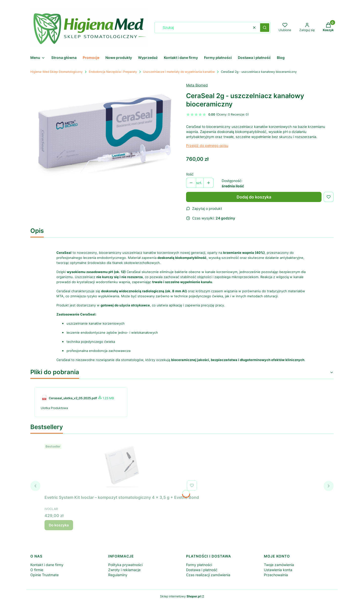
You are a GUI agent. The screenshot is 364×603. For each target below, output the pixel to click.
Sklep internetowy (180, 596)
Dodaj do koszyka (254, 197)
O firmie (37, 570)
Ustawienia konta (278, 570)
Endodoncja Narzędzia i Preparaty (113, 72)
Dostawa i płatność (202, 570)
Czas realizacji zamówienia (208, 575)
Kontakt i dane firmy (47, 565)
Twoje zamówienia (279, 565)
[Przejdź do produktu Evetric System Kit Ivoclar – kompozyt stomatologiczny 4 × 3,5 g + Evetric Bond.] (122, 467)
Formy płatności (199, 565)
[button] (265, 28)
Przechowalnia (276, 575)
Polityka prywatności (125, 565)
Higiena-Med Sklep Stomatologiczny (56, 72)
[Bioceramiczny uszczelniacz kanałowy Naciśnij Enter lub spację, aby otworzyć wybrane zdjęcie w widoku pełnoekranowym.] (104, 131)
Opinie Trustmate (44, 575)
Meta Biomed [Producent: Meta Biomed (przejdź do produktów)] (197, 85)
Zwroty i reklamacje (124, 570)
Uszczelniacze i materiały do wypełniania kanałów (179, 72)
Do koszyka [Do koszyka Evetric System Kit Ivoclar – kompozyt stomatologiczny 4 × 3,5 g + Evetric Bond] (59, 525)
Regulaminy (118, 575)
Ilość (190, 174)
